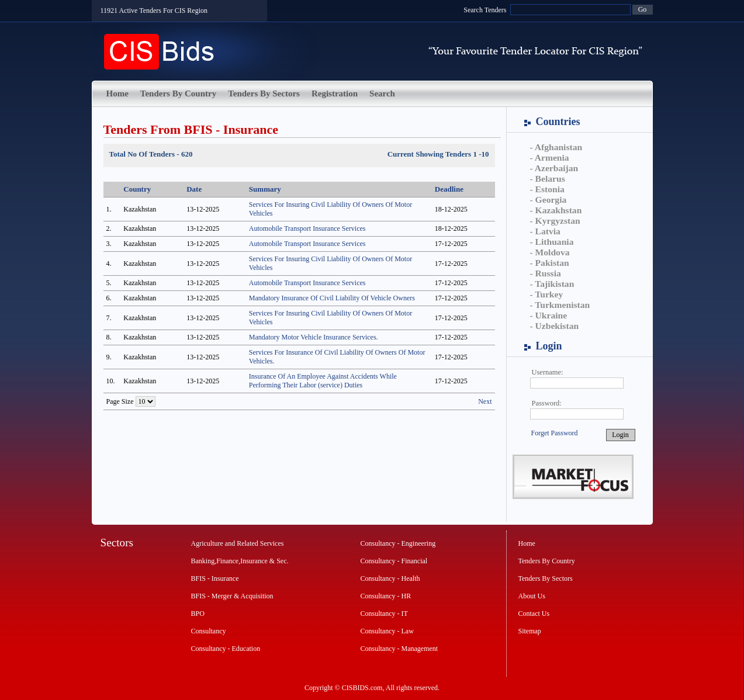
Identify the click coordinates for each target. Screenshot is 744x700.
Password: (547, 403)
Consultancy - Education (226, 649)
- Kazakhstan (556, 210)
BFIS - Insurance (215, 578)
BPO (198, 614)
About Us (532, 596)
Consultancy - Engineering (398, 543)
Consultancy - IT (384, 614)
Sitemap (530, 631)
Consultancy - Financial (394, 561)
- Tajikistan (552, 284)
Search (382, 93)
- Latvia (545, 231)
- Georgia (549, 200)
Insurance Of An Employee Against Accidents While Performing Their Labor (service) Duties (323, 381)
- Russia (546, 273)
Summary (265, 189)
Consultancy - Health (390, 578)
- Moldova (550, 252)
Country (137, 189)
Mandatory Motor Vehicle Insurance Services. (314, 337)
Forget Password (555, 433)
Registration (335, 93)
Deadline (449, 189)
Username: (548, 372)
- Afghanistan (556, 147)
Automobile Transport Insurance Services (307, 228)
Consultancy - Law (387, 631)
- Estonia (547, 189)
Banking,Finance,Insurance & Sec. (240, 561)
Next (485, 401)
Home (117, 93)
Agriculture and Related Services (238, 543)
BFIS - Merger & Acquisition (232, 596)
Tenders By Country (178, 93)
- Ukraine (549, 315)
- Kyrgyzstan (555, 221)
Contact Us (534, 614)
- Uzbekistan (555, 326)
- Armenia (550, 157)
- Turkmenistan (560, 305)
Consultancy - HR (386, 596)
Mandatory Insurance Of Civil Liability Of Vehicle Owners (332, 298)
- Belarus (548, 179)
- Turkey (547, 294)
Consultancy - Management (399, 649)
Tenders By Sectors (264, 93)
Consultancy (209, 631)
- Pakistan (550, 263)
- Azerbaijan (554, 168)
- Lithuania (552, 242)
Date (194, 189)
